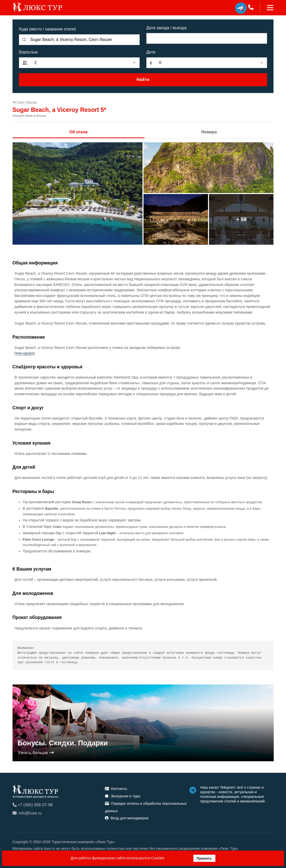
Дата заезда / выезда (166, 28)
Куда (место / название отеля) (47, 29)
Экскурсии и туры (123, 796)
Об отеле (79, 132)
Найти (143, 79)
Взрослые (28, 52)
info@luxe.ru (27, 813)
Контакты (116, 789)
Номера (209, 132)
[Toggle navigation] (267, 8)
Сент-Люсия (25, 102)
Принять (204, 858)
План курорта (25, 353)
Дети (151, 52)
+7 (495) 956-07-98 (33, 805)
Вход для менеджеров (127, 818)
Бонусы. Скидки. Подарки (63, 743)
